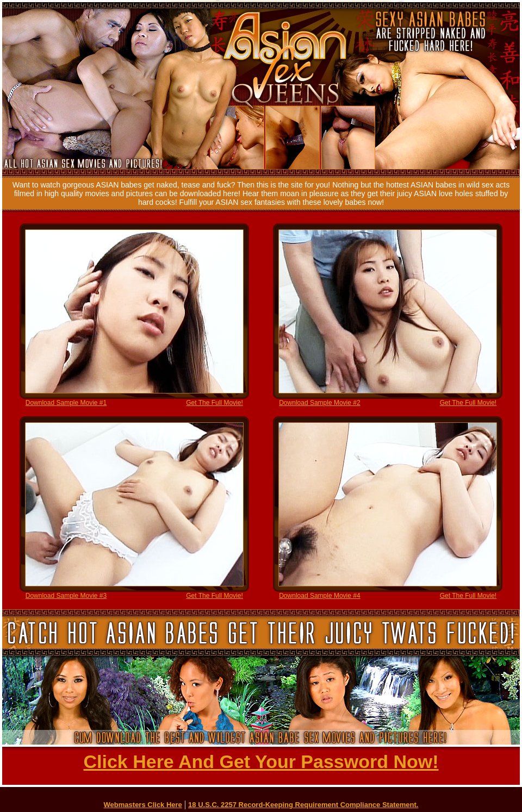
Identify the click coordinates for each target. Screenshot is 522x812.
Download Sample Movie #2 (319, 403)
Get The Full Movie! (214, 403)
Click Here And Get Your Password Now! (261, 761)
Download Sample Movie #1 (66, 403)
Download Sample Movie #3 (66, 596)
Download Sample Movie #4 (319, 596)
